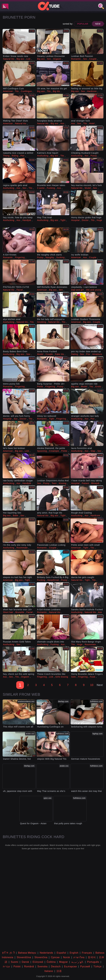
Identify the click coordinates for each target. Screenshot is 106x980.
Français (87, 953)
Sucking (61, 257)
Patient (85, 483)
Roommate (22, 548)
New (98, 24)
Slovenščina (24, 957)
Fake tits (59, 354)
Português (93, 962)
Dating (74, 354)
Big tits (56, 91)
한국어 (92, 957)
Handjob (27, 220)
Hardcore (92, 91)
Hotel (92, 123)
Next (100, 685)
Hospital (75, 220)
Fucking (51, 188)
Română (29, 966)
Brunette (20, 612)
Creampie (54, 451)
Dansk (25, 962)
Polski (17, 966)
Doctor (85, 220)
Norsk (67, 957)
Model (88, 188)
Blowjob (95, 483)
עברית (6, 966)
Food (93, 677)
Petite (40, 387)
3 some (41, 188)
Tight (63, 220)
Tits (17, 91)
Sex (49, 59)
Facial (20, 290)
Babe (16, 515)
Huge (99, 220)
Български (70, 966)
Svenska (42, 966)
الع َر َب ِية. (78, 962)
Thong (6, 156)
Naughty (50, 257)
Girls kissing (62, 677)
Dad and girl (77, 290)
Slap (93, 451)
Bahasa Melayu (27, 953)
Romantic (76, 59)
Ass (62, 123)
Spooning (42, 451)
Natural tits (9, 59)
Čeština (51, 962)
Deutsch (56, 966)
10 (92, 685)
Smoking (42, 322)
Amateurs (97, 354)
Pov (23, 156)
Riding (15, 156)
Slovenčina (41, 957)
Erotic (98, 387)
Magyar (63, 962)
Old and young (94, 290)
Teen (54, 483)
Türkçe (97, 966)
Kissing (63, 483)
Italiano (49, 971)
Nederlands (46, 953)
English (74, 953)
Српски (55, 957)
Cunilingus (26, 91)
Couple (93, 59)
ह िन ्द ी (9, 953)
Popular (83, 24)
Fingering (20, 257)
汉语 (59, 971)
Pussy (94, 156)
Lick (28, 59)
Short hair (8, 612)
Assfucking (43, 156)
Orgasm (57, 59)
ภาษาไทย (79, 957)
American (8, 91)
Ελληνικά (38, 962)
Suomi (15, 962)
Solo (73, 677)
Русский (85, 966)
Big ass (20, 59)
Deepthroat (53, 580)
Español (61, 953)
